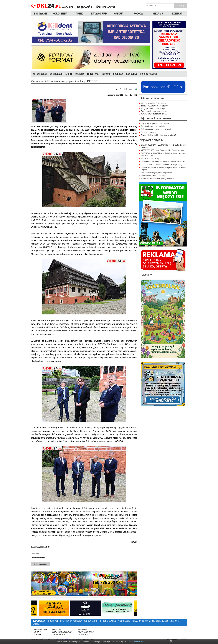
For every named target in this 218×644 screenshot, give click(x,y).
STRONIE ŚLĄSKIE (108, 621)
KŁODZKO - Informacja (150, 159)
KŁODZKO (39, 621)
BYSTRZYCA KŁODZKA (71, 621)
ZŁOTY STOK (155, 621)
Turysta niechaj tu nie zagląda (153, 126)
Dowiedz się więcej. (137, 642)
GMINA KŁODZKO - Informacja (153, 176)
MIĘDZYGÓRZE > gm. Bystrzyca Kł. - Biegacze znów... (163, 150)
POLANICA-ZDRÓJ (140, 621)
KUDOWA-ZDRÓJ (91, 621)
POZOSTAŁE (53, 621)
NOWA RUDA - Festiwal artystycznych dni (158, 179)
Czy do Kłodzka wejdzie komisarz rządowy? (158, 135)
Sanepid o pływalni (148, 132)
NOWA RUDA (175, 621)
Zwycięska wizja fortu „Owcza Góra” (155, 123)
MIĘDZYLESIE (124, 621)
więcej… (37, 624)
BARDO (165, 621)
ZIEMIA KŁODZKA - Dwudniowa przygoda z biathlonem (163, 161)
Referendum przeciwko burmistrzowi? (156, 129)
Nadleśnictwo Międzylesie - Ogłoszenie (157, 173)
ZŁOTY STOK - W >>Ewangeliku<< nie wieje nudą (161, 164)
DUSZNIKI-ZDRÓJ (43, 547)
